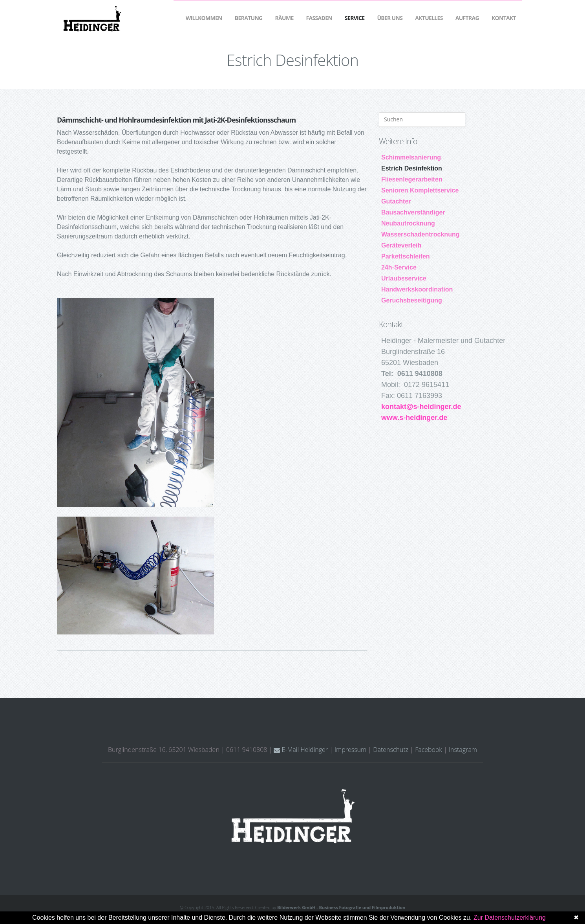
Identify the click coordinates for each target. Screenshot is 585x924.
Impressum (350, 750)
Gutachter (396, 201)
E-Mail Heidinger (301, 750)
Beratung (249, 18)
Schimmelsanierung (411, 157)
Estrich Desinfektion (412, 168)
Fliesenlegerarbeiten (412, 179)
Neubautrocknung (408, 223)
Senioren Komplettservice (420, 190)
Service (355, 18)
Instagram (463, 750)
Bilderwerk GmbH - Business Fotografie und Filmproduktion (341, 907)
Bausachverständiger (413, 212)
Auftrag (467, 18)
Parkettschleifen (406, 256)
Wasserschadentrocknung (420, 234)
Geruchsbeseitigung (412, 300)
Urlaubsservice (404, 278)
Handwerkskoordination (417, 289)
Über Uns (390, 18)
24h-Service (399, 267)
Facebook (429, 750)
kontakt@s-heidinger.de (421, 407)
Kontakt (504, 18)
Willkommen (204, 18)
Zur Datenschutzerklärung (510, 918)
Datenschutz (391, 750)
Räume (284, 18)
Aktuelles (429, 18)
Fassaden (319, 18)
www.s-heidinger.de (414, 418)
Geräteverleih (401, 245)
